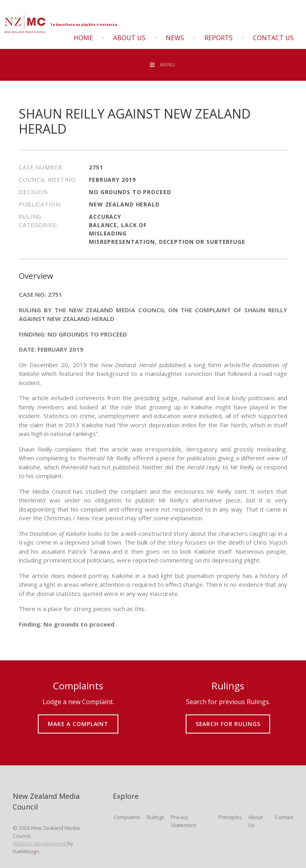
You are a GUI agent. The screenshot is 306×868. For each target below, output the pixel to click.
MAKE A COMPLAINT (78, 718)
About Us (129, 38)
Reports (219, 38)
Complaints (127, 817)
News (175, 38)
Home (83, 38)
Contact (284, 817)
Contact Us (273, 38)
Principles (230, 817)
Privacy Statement (183, 821)
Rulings (156, 817)
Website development (40, 843)
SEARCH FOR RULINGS (228, 718)
